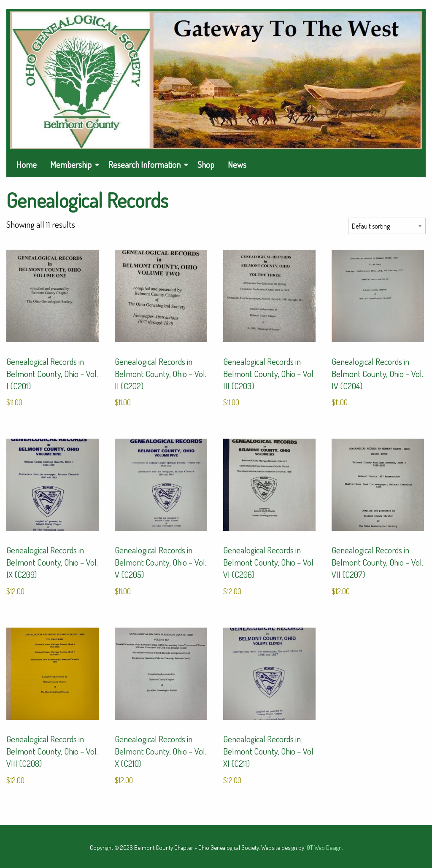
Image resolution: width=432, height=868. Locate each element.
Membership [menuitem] (71, 164)
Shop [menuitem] (206, 164)
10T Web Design (324, 847)
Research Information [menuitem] (144, 164)
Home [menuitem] (27, 164)
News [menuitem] (237, 164)
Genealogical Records (87, 200)
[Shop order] (387, 226)
